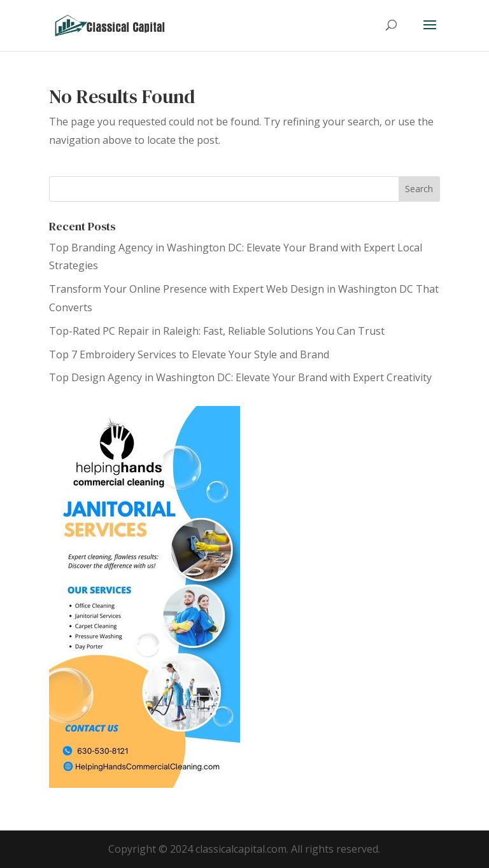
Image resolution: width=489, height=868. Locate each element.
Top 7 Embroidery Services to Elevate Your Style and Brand (189, 354)
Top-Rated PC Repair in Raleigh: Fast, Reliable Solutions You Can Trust (217, 331)
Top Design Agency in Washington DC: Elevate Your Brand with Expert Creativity (240, 377)
